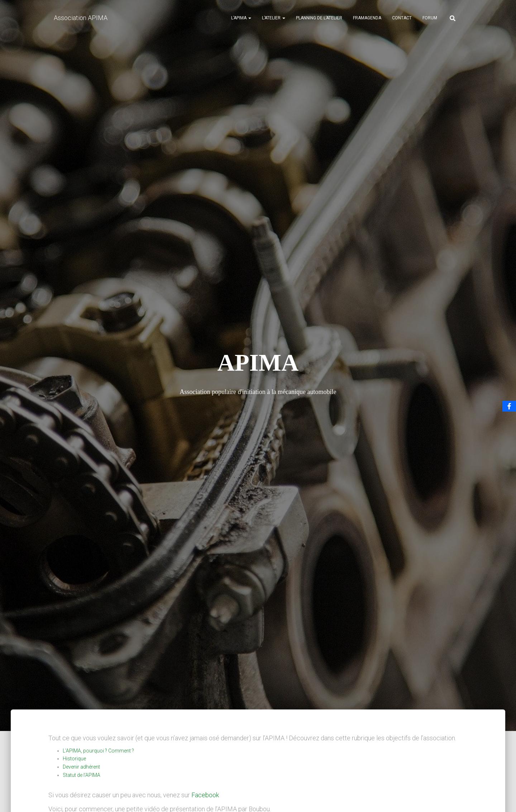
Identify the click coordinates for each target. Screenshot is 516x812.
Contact (402, 18)
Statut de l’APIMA (82, 775)
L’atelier (274, 18)
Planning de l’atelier (319, 18)
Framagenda (367, 18)
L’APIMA (241, 18)
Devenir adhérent (81, 767)
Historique (74, 759)
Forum (430, 18)
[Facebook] (509, 406)
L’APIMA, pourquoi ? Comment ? (98, 751)
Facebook (205, 795)
